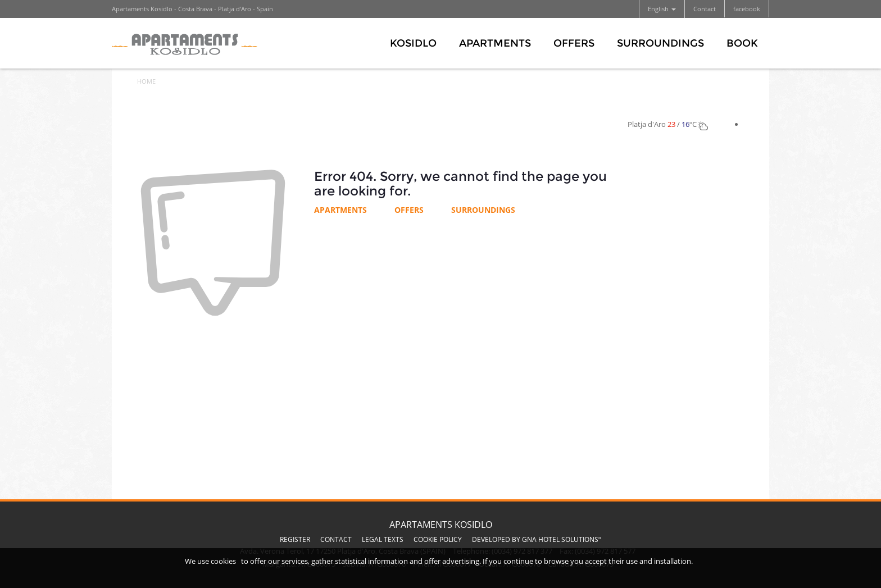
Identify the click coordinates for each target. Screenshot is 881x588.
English (662, 9)
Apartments (495, 43)
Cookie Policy (438, 539)
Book (742, 43)
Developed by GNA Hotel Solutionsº (537, 539)
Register (295, 539)
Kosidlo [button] (413, 43)
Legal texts (383, 539)
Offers (574, 43)
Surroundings (660, 43)
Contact (705, 9)
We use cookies (210, 561)
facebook (747, 9)
